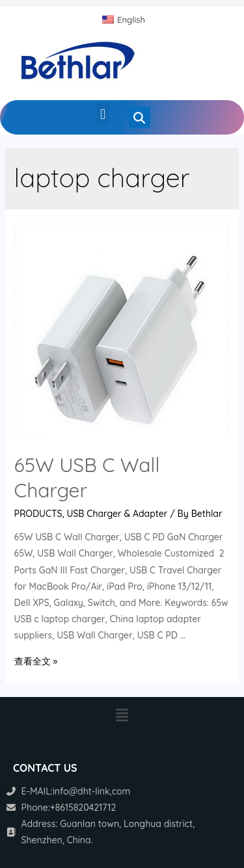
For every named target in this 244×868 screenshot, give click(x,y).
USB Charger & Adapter (117, 514)
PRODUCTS (38, 514)
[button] (102, 114)
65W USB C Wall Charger (87, 478)
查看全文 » (36, 661)
